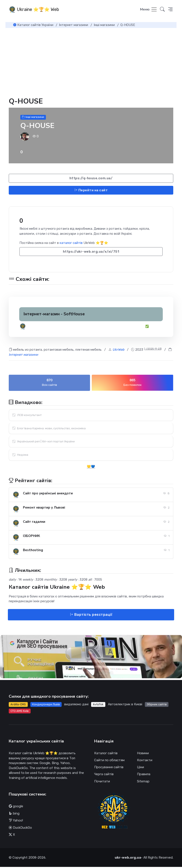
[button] (170, 10)
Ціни (140, 768)
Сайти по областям (109, 761)
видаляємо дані (76, 705)
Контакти (145, 761)
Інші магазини (33, 118)
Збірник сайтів (157, 705)
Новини (143, 754)
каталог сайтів (71, 244)
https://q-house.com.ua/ (91, 179)
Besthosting (33, 551)
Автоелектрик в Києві (125, 705)
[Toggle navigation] (149, 10)
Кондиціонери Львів (46, 705)
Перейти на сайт (91, 191)
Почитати (102, 782)
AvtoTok (98, 705)
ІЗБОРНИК (31, 537)
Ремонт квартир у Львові (44, 508)
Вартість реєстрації (91, 615)
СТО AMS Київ (20, 712)
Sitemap (143, 782)
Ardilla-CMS (18, 705)
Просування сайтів (109, 768)
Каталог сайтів (106, 754)
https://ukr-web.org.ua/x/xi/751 (91, 252)
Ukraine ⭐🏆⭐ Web (34, 10)
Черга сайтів (104, 775)
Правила (144, 775)
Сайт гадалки (34, 523)
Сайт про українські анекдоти (48, 494)
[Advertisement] (91, 62)
